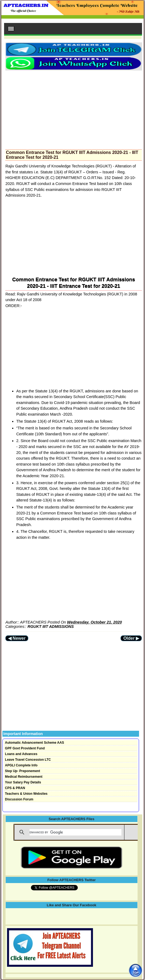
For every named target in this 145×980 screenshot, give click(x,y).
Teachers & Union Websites (26, 794)
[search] (75, 832)
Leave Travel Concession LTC (28, 760)
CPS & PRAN (15, 788)
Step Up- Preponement (22, 771)
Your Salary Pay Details (23, 782)
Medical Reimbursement (24, 777)
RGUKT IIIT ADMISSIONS (51, 627)
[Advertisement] (74, 108)
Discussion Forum (19, 799)
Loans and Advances (21, 754)
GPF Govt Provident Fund (25, 748)
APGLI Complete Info (21, 765)
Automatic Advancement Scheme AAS (34, 743)
